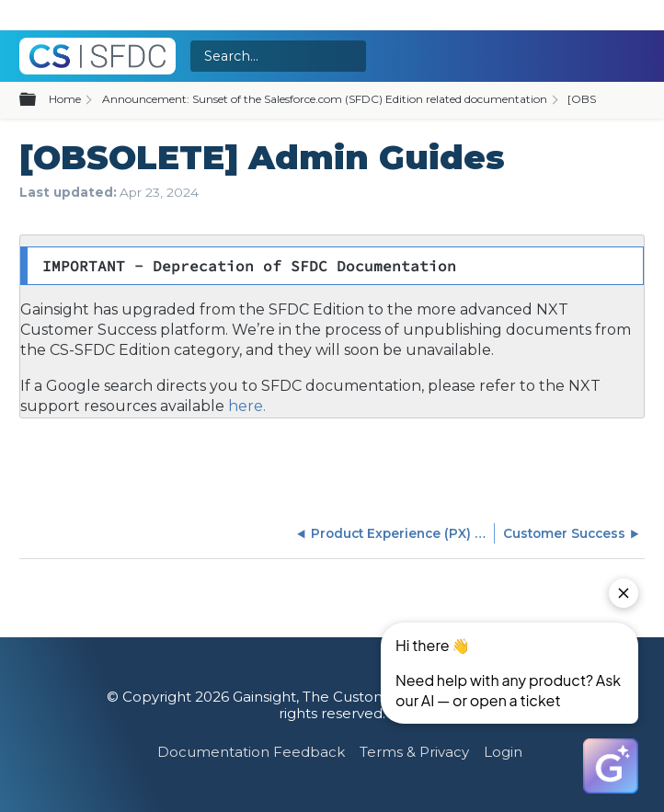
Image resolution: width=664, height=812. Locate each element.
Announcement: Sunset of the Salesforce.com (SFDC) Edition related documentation (325, 99)
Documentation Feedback (251, 752)
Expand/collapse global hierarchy (39, 100)
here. (245, 406)
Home (65, 99)
